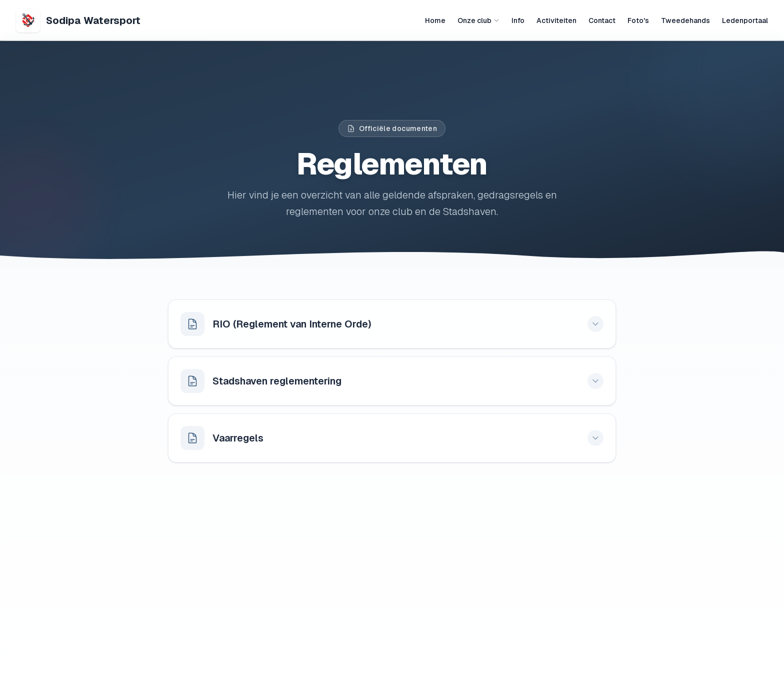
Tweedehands (685, 20)
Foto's (638, 20)
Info (518, 20)
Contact (602, 20)
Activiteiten (556, 20)
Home (435, 20)
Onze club (478, 20)
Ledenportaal (745, 20)
